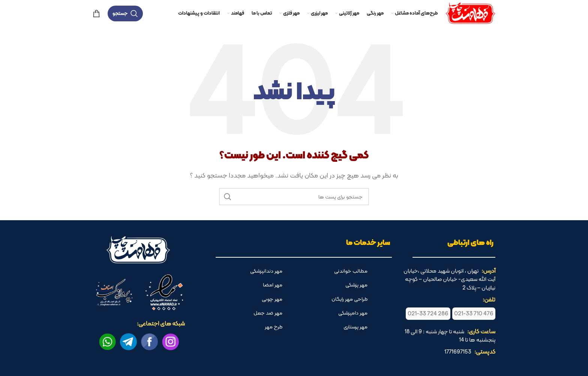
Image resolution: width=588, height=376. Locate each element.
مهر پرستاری (355, 327)
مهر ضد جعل (268, 313)
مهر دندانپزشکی (266, 271)
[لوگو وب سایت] (470, 13)
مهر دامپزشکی (353, 313)
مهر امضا (273, 285)
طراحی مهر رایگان (349, 299)
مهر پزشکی (356, 285)
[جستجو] (125, 13)
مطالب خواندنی (351, 271)
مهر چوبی (272, 299)
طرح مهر (274, 327)
